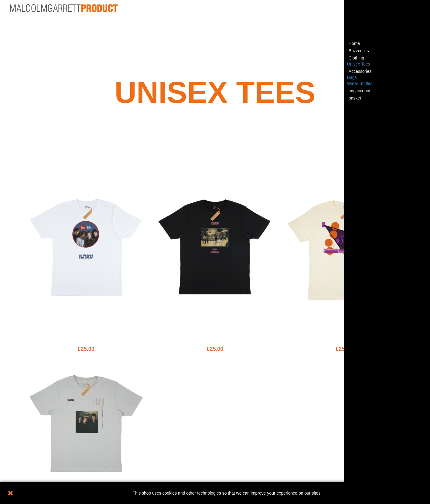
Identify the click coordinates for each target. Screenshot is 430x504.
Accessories (360, 71)
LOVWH (86, 321)
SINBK (215, 321)
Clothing (356, 58)
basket (355, 98)
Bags (352, 77)
